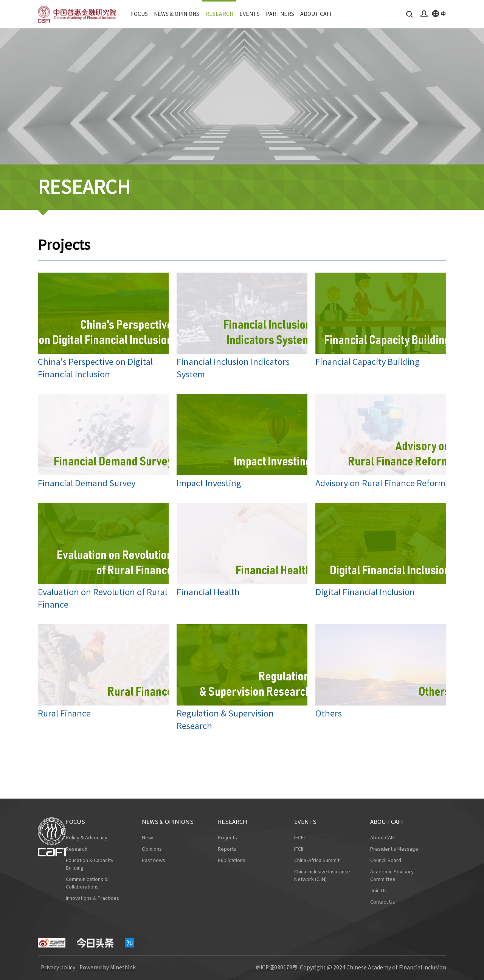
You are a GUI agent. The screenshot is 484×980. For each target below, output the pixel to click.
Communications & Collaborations (87, 883)
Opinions (152, 849)
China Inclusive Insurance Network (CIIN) (322, 875)
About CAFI (382, 838)
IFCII (299, 849)
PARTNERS (280, 14)
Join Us (379, 891)
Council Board (386, 860)
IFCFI (299, 838)
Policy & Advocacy (87, 838)
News (148, 838)
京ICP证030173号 (276, 968)
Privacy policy (58, 968)
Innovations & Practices (92, 898)
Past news (154, 860)
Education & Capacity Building (90, 864)
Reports (227, 849)
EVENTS (250, 14)
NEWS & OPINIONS (177, 14)
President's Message (394, 849)
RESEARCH (219, 14)
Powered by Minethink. (108, 968)
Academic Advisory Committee (392, 875)
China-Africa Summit (317, 860)
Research (77, 849)
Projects (227, 838)
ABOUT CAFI (316, 14)
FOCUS (139, 14)
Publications (232, 860)
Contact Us (383, 902)
